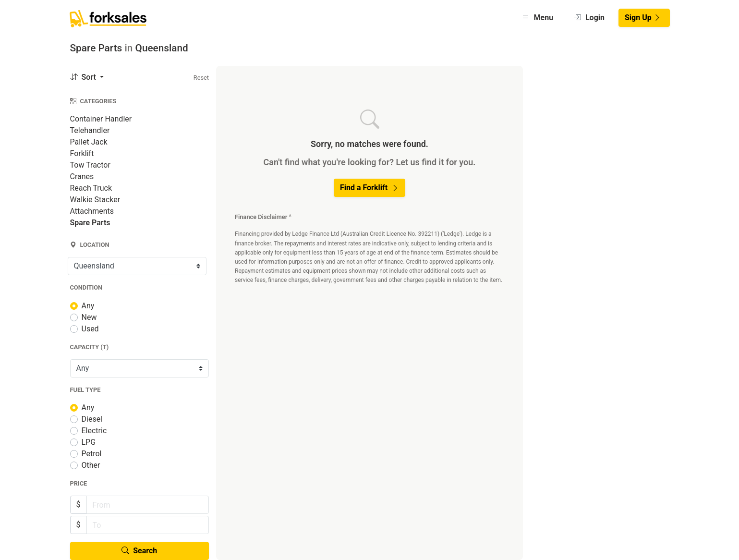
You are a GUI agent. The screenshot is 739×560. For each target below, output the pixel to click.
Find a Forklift (369, 188)
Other (91, 465)
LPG (89, 442)
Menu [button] (538, 18)
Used (90, 329)
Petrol (92, 454)
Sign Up (643, 18)
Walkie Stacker (95, 200)
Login (589, 18)
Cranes (82, 177)
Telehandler (90, 130)
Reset (201, 78)
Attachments (92, 211)
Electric (94, 431)
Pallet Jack (89, 142)
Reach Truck (91, 188)
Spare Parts (90, 223)
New (89, 317)
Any (88, 306)
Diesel (92, 419)
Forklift (82, 153)
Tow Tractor (90, 165)
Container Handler (101, 119)
